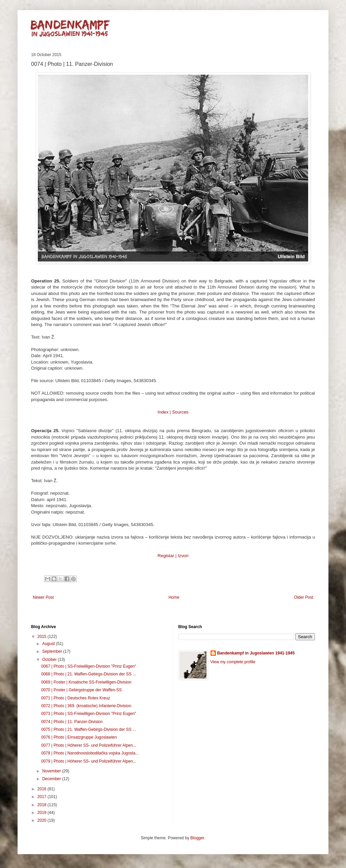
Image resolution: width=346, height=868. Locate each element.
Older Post (304, 597)
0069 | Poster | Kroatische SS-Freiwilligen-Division (86, 682)
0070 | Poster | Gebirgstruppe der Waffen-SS (81, 690)
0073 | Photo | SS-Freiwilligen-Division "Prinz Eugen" (89, 714)
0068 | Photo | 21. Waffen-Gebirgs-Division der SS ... (89, 674)
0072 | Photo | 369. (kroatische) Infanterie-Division (86, 706)
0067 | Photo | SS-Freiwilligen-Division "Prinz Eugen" (89, 666)
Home (174, 597)
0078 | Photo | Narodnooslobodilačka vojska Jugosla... (90, 753)
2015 (43, 637)
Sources (180, 412)
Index (163, 412)
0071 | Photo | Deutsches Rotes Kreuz (76, 698)
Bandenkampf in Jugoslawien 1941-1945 (256, 653)
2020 (43, 820)
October (50, 660)
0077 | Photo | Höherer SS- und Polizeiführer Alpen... (89, 745)
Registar (166, 556)
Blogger (197, 838)
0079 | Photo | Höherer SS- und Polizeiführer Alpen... (89, 761)
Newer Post (43, 597)
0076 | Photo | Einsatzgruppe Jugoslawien (79, 737)
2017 (43, 797)
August (49, 644)
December (52, 779)
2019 (43, 813)
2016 (43, 789)
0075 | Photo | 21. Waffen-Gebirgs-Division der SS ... (89, 729)
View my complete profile (233, 662)
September (53, 651)
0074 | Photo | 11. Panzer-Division (72, 722)
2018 (43, 805)
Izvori (183, 556)
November (52, 771)
